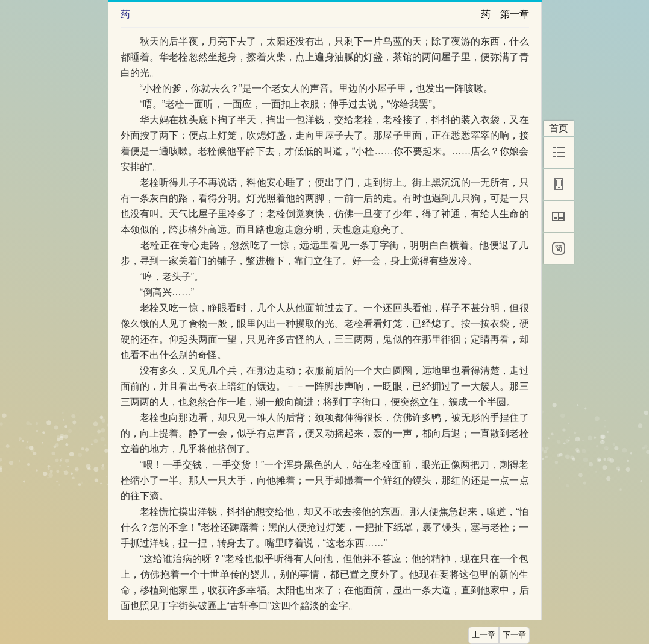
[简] (559, 248)
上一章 (484, 635)
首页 (559, 128)
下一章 (514, 635)
